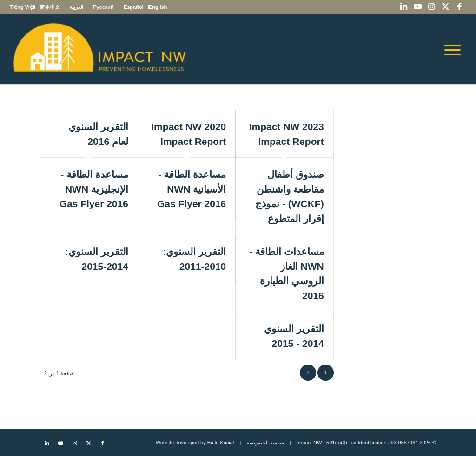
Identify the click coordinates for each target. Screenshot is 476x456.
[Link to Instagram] (432, 7)
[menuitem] (158, 7)
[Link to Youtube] (418, 7)
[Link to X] (446, 7)
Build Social (221, 443)
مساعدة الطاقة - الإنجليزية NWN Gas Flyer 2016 (94, 189)
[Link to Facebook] (460, 7)
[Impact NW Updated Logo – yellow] (99, 49)
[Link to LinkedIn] (404, 7)
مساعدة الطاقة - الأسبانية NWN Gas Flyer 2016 (192, 189)
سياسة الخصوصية (265, 443)
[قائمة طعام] (456, 49)
